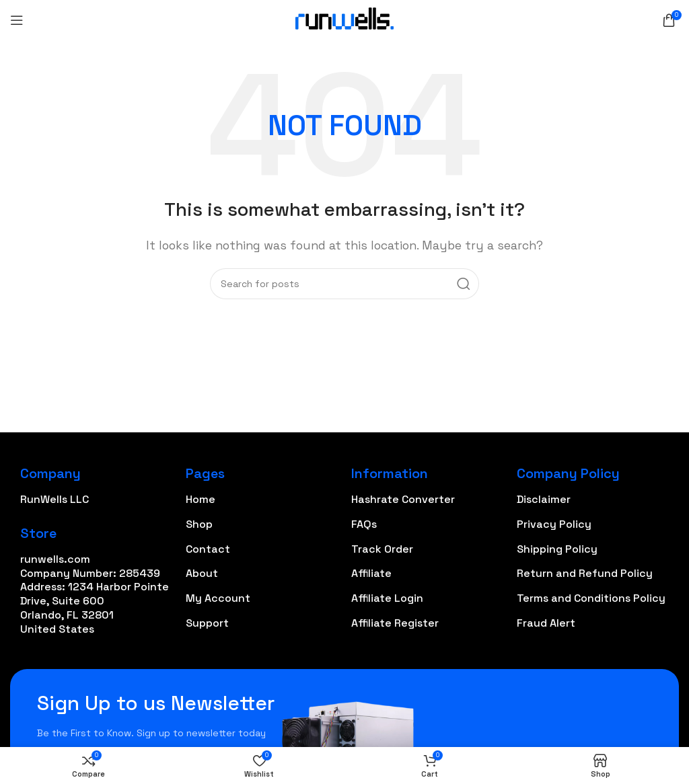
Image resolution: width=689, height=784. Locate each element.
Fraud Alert (546, 623)
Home (201, 499)
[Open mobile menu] (17, 20)
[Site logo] (344, 19)
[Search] (344, 284)
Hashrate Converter (403, 499)
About (202, 573)
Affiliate (371, 573)
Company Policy (568, 473)
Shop (199, 524)
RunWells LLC (55, 499)
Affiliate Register (395, 623)
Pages (205, 473)
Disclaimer (544, 499)
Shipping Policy (557, 549)
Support (207, 623)
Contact (208, 549)
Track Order (382, 549)
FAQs (364, 524)
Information (390, 473)
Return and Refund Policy (585, 573)
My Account (218, 598)
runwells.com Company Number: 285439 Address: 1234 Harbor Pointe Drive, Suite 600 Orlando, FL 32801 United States (95, 594)
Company (50, 473)
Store (38, 533)
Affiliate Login (387, 598)
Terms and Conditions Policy (591, 598)
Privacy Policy (554, 524)
